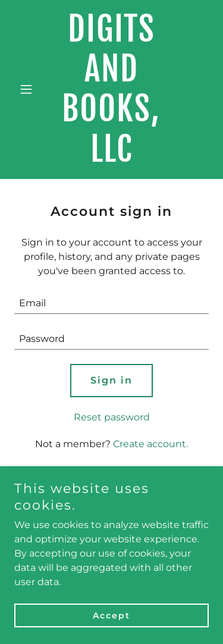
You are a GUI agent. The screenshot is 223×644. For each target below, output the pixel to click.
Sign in (111, 380)
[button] (29, 89)
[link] (111, 158)
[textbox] (111, 303)
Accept (111, 615)
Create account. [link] (150, 444)
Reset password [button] (112, 417)
